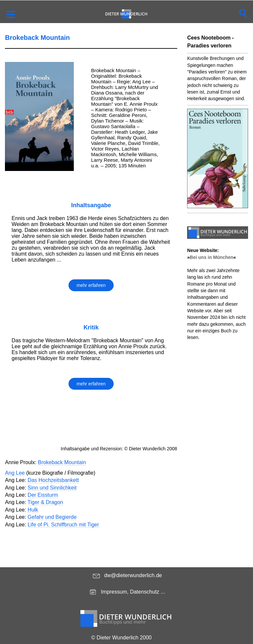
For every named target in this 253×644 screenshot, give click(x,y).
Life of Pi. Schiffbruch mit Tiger (63, 525)
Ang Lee (15, 473)
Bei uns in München (211, 257)
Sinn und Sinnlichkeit (52, 488)
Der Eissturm (43, 495)
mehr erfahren (91, 285)
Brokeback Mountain (62, 462)
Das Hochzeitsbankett (53, 480)
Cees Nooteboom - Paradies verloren (210, 42)
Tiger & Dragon (45, 502)
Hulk (33, 510)
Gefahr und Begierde (52, 517)
